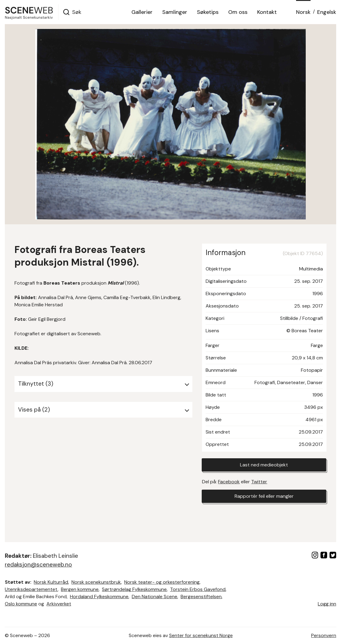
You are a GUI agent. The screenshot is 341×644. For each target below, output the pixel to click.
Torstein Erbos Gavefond (198, 589)
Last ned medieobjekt (264, 465)
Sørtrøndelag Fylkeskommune (134, 589)
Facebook (229, 482)
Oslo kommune (21, 604)
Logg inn (327, 604)
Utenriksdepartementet (31, 589)
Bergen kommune (80, 589)
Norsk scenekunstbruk (96, 582)
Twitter (259, 482)
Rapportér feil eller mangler (264, 496)
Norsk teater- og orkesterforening (162, 582)
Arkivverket (59, 604)
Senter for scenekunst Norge (201, 635)
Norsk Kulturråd (51, 582)
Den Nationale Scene (155, 597)
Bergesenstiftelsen (201, 597)
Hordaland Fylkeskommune (99, 597)
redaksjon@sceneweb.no (38, 565)
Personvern (324, 635)
